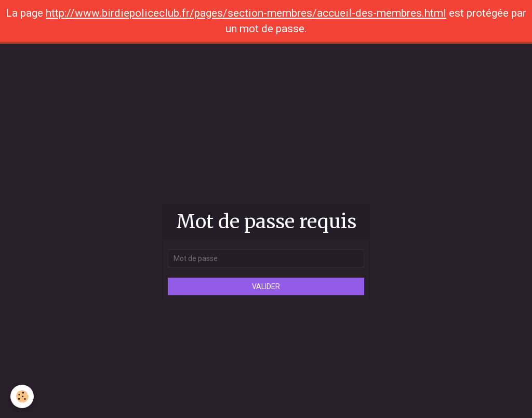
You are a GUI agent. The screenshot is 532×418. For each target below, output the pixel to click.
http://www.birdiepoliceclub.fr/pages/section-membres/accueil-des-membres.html (246, 13)
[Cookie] (22, 396)
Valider (266, 286)
